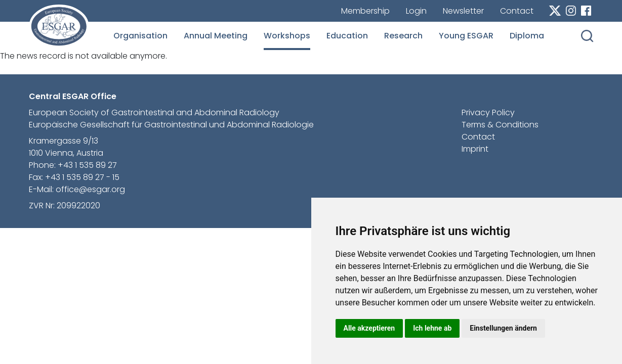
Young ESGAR (466, 36)
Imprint (475, 149)
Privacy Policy (488, 112)
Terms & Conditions (500, 125)
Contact (517, 11)
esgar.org (59, 26)
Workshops (287, 36)
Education (347, 36)
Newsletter (463, 11)
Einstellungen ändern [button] (503, 328)
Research (403, 36)
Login (416, 11)
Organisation (140, 36)
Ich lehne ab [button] (432, 328)
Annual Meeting (216, 36)
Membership (365, 11)
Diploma (527, 36)
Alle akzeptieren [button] (369, 328)
